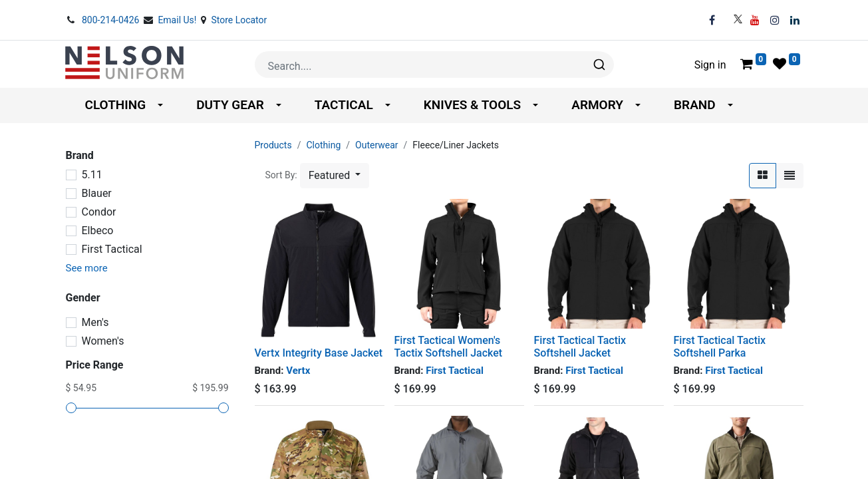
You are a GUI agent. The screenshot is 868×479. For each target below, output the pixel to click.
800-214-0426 (112, 20)
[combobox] (434, 65)
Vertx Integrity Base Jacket (319, 353)
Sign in (710, 65)
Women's (103, 341)
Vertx (298, 371)
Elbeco (98, 231)
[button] (335, 176)
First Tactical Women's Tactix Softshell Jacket (449, 347)
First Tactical (112, 249)
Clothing (323, 145)
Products (273, 145)
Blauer (97, 193)
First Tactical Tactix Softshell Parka (720, 347)
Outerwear (377, 145)
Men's (95, 322)
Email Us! (178, 20)
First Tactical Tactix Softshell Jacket (580, 347)
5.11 (92, 175)
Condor (99, 212)
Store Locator (239, 20)
